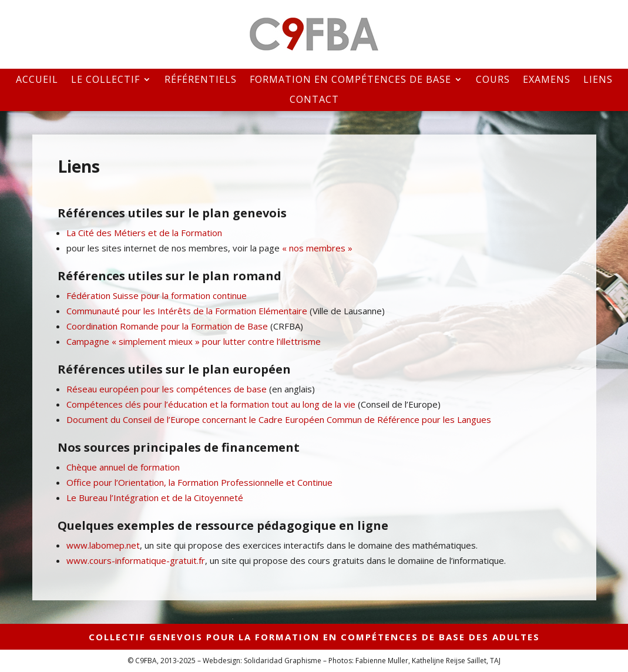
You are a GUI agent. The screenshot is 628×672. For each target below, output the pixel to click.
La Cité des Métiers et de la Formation (144, 233)
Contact (314, 100)
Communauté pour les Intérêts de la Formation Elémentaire (187, 311)
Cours (493, 80)
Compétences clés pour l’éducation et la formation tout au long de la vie (211, 404)
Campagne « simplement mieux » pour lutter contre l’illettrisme (194, 341)
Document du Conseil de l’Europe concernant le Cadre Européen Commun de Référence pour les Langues (279, 419)
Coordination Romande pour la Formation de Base (167, 326)
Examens (547, 80)
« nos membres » (317, 248)
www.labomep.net (103, 545)
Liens (598, 80)
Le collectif (105, 80)
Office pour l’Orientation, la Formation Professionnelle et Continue (199, 482)
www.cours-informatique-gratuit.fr (136, 560)
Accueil (37, 80)
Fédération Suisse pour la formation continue (157, 295)
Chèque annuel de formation (123, 467)
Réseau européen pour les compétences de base (167, 389)
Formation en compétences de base (350, 80)
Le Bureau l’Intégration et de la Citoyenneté (155, 498)
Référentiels (201, 80)
